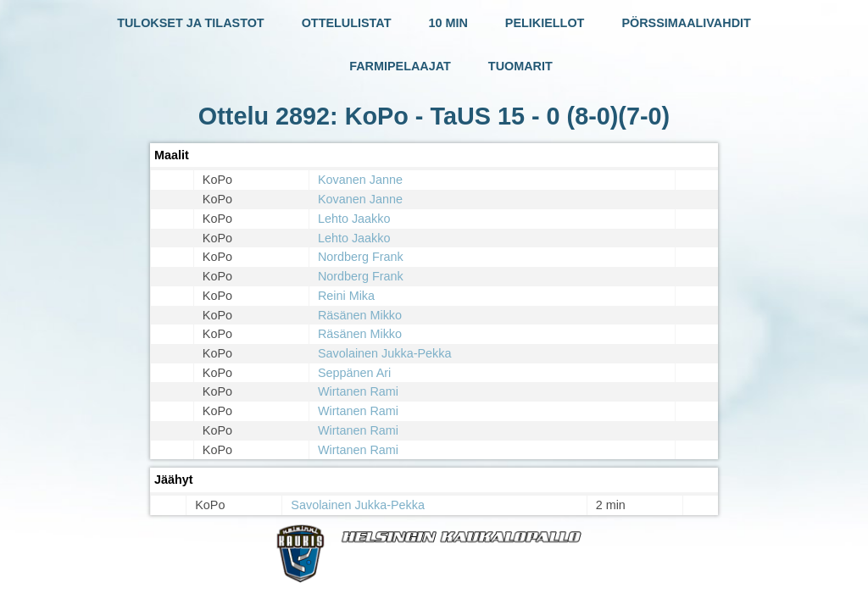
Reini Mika (346, 296)
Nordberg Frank (361, 257)
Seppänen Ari (354, 373)
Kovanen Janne (360, 180)
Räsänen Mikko (360, 315)
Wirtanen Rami (358, 391)
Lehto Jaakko (354, 219)
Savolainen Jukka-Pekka (385, 353)
